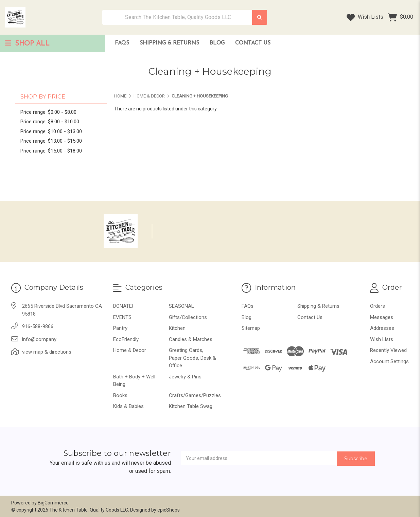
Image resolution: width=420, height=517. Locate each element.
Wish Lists (365, 17)
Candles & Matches (191, 339)
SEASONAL (181, 306)
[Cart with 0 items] (400, 17)
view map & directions (47, 352)
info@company (39, 339)
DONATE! (123, 306)
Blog (217, 43)
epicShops (169, 510)
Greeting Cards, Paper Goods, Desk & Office (192, 358)
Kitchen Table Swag (191, 406)
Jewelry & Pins (185, 377)
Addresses (382, 328)
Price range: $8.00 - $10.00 (50, 122)
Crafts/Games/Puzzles (195, 395)
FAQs (122, 43)
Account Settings (389, 361)
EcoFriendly (126, 339)
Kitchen (177, 328)
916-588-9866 (38, 326)
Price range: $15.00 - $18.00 (51, 151)
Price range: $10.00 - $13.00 (51, 131)
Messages (382, 317)
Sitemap (251, 328)
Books (120, 395)
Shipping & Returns (169, 43)
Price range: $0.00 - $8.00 (48, 112)
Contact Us (253, 43)
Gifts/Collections (188, 317)
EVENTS (122, 317)
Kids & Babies (128, 406)
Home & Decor (130, 350)
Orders (378, 306)
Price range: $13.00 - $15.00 (51, 141)
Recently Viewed (388, 350)
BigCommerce (53, 503)
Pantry (120, 328)
